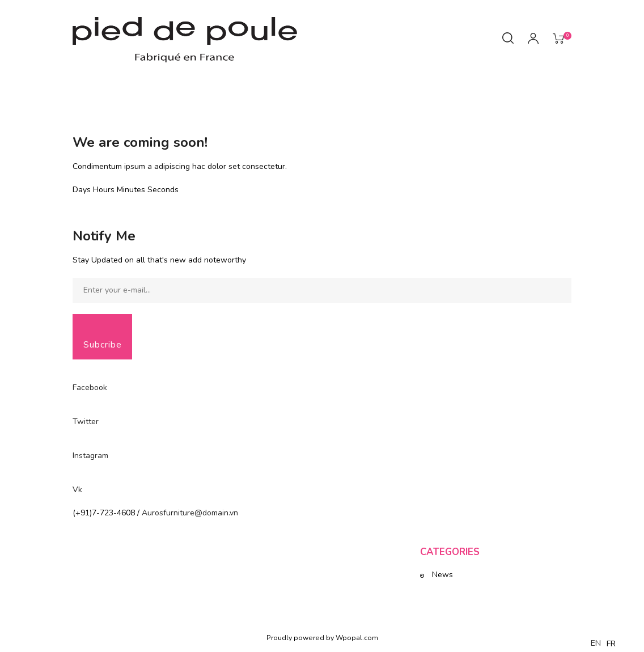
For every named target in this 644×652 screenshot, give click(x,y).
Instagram (90, 456)
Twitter (86, 422)
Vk (77, 490)
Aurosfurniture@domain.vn (190, 513)
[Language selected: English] (606, 643)
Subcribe (103, 345)
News (442, 575)
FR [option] (611, 644)
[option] (611, 644)
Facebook (90, 388)
